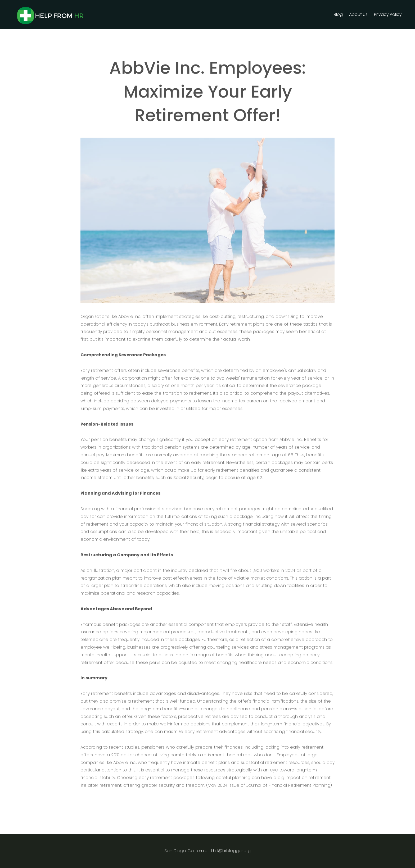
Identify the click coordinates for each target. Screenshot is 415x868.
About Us (358, 15)
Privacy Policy (388, 15)
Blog (338, 15)
